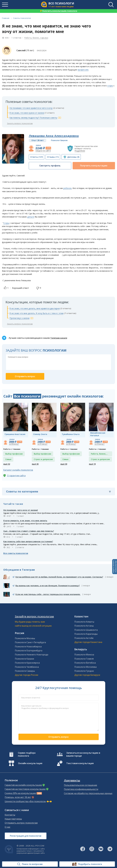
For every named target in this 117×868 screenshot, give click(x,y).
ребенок (67, 188)
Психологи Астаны (84, 626)
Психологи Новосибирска (28, 647)
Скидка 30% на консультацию (20, 793)
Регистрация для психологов (26, 836)
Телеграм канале (59, 338)
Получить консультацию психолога (59, 11)
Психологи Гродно (84, 671)
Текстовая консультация (80, 763)
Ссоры (6, 223)
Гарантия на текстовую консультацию (25, 789)
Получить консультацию (94, 166)
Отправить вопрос (59, 737)
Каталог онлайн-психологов (18, 470)
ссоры (110, 86)
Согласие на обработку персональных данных (88, 793)
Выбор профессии (14, 454)
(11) (53, 157)
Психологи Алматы (84, 622)
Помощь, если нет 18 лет (18, 797)
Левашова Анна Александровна (54, 136)
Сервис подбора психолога (27, 754)
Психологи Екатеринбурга (29, 651)
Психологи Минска (84, 655)
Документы (72, 780)
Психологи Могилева (85, 667)
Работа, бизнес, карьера (36, 38)
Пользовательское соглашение (80, 785)
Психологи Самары (25, 671)
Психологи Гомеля (84, 659)
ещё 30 (35, 464)
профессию (83, 70)
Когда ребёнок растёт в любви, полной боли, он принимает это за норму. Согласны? (59, 577)
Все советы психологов (16, 553)
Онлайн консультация (30, 763)
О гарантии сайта (16, 476)
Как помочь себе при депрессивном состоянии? (28, 541)
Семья (8, 459)
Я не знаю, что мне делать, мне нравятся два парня (35, 308)
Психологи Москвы (25, 638)
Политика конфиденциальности (81, 789)
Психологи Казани (24, 659)
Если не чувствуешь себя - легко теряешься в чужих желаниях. (48, 594)
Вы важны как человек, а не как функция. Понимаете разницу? (48, 586)
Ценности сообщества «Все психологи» (25, 801)
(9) (73, 157)
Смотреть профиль (50, 166)
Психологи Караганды (86, 634)
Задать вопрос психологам (20, 123)
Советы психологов (22, 18)
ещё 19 (92, 464)
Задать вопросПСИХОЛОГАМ (115, 567)
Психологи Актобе (84, 638)
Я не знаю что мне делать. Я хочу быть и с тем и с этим (36, 313)
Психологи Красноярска (27, 663)
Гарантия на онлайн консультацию (23, 785)
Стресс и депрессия (43, 459)
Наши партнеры (13, 819)
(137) (37, 157)
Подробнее (80, 151)
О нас (7, 827)
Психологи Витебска (85, 663)
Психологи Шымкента (86, 630)
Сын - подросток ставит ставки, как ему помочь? (29, 531)
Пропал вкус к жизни (19, 318)
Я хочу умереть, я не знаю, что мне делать (25, 520)
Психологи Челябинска (27, 667)
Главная (6, 18)
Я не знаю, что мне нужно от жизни (27, 113)
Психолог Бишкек (59, 140)
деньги (31, 217)
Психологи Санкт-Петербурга (30, 642)
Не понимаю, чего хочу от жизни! (21, 510)
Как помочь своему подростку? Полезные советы (33, 118)
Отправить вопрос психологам (21, 823)
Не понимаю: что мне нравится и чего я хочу (31, 108)
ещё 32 (7, 464)
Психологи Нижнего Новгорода (31, 655)
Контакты (10, 815)
